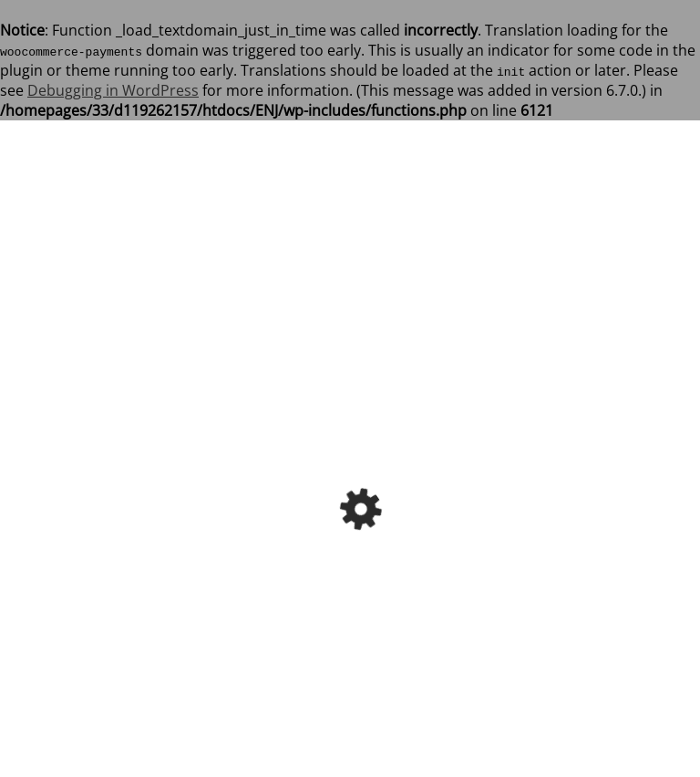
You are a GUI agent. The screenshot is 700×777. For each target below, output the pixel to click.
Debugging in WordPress (113, 90)
